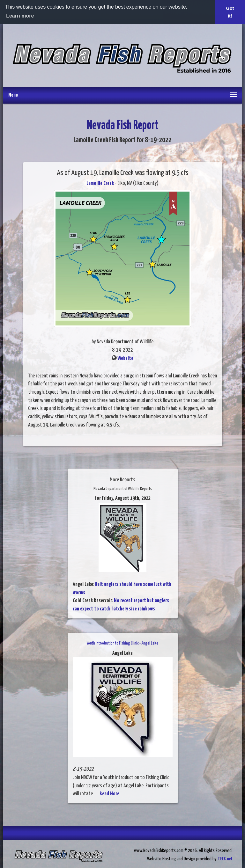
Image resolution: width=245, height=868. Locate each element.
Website (125, 358)
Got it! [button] (230, 12)
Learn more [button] (20, 16)
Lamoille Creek (100, 183)
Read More (109, 794)
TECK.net (225, 859)
